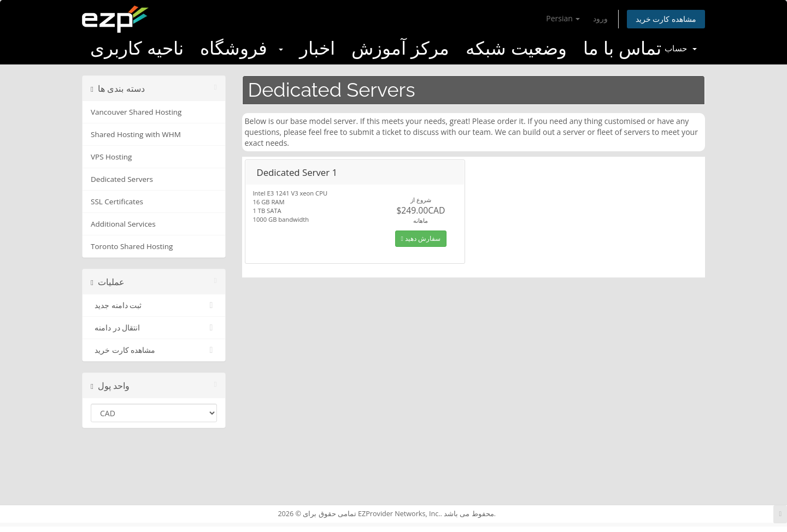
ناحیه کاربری (137, 48)
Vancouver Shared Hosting (136, 112)
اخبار (317, 48)
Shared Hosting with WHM (136, 134)
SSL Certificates (117, 202)
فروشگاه (241, 48)
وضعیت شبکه (516, 48)
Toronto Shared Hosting (132, 246)
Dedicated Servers (122, 179)
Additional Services (123, 224)
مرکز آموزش (400, 48)
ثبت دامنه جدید (154, 305)
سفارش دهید (421, 238)
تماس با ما (622, 48)
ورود (600, 18)
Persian (563, 18)
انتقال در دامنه (154, 328)
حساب (681, 49)
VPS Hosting (111, 157)
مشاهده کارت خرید (666, 19)
